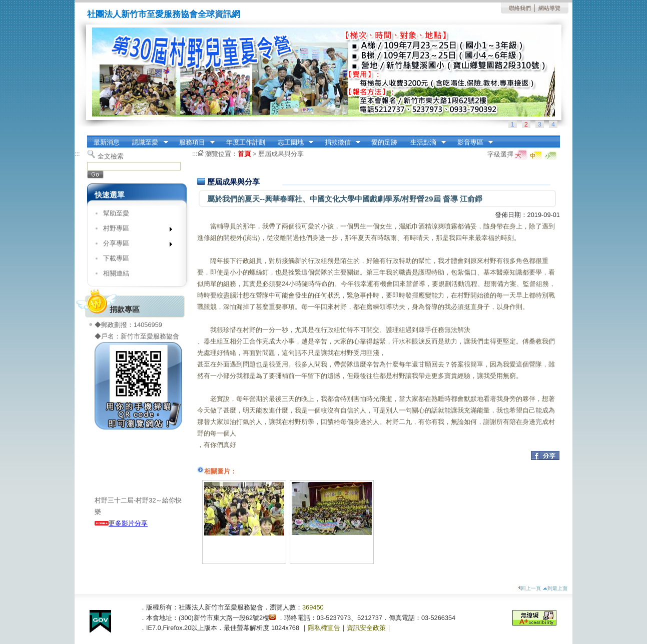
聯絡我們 (520, 8)
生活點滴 (425, 142)
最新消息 (107, 142)
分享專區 (134, 245)
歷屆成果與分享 (281, 154)
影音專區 (472, 142)
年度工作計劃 (246, 142)
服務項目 (194, 142)
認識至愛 (147, 142)
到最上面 (555, 588)
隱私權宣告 (324, 628)
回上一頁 (529, 588)
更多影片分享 (121, 523)
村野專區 (134, 230)
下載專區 (116, 258)
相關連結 (116, 273)
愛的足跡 (384, 142)
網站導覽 (549, 8)
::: (90, 139)
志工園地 (292, 142)
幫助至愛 (116, 213)
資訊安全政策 (366, 628)
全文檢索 (111, 156)
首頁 (244, 154)
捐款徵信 (339, 142)
